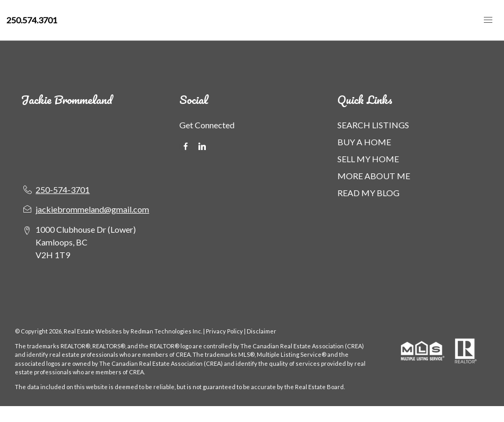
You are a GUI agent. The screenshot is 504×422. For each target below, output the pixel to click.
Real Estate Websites (93, 331)
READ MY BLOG (368, 193)
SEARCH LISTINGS (373, 125)
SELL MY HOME (368, 159)
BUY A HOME (364, 142)
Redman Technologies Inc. (167, 331)
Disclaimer (262, 331)
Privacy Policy (224, 331)
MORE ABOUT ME (374, 176)
